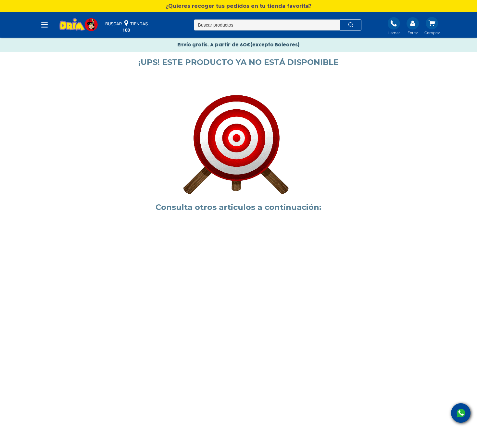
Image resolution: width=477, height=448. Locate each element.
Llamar (394, 33)
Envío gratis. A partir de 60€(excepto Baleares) (238, 45)
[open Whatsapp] (461, 413)
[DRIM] (79, 25)
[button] (238, 6)
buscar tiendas (127, 26)
